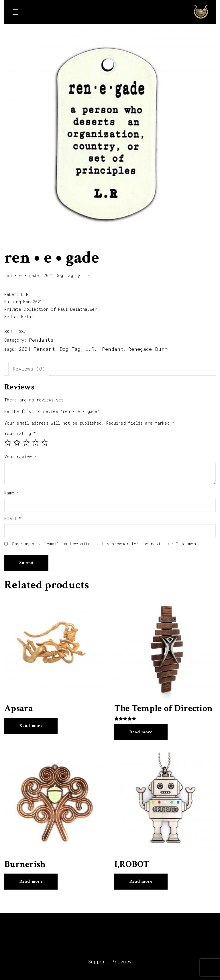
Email (13, 518)
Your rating (20, 433)
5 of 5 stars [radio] (45, 443)
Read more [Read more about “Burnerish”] (31, 882)
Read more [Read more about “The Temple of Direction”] (141, 732)
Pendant (113, 349)
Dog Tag (70, 349)
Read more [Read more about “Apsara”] (31, 726)
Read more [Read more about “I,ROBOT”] (141, 882)
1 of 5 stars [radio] (8, 443)
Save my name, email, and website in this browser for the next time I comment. (106, 544)
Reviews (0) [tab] (29, 369)
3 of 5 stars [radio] (26, 443)
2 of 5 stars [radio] (17, 443)
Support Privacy (110, 962)
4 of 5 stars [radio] (36, 443)
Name (12, 493)
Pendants (41, 340)
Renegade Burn (148, 349)
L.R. (91, 349)
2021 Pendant (37, 349)
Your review (20, 457)
